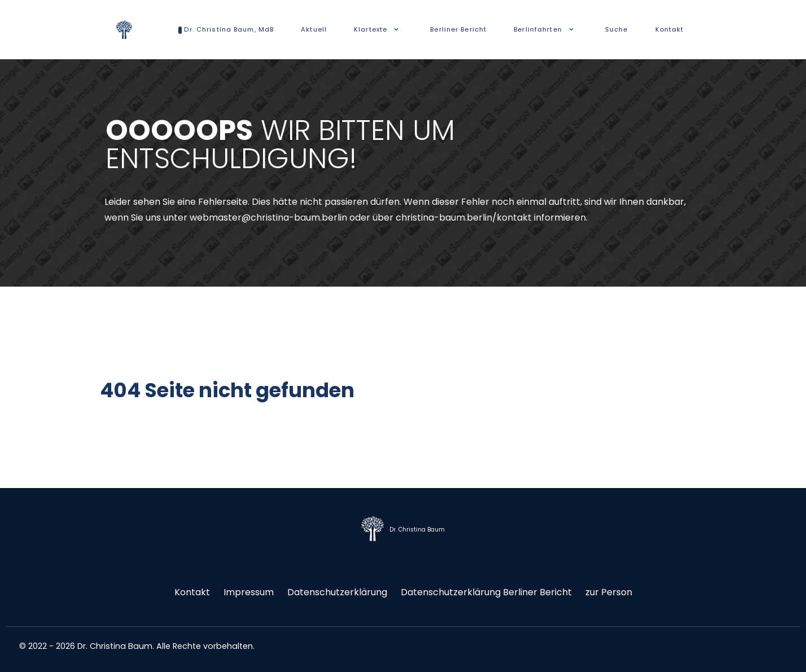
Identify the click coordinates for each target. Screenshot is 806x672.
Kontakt (192, 592)
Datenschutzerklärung (337, 592)
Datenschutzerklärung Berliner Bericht (486, 592)
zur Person (609, 592)
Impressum (249, 592)
